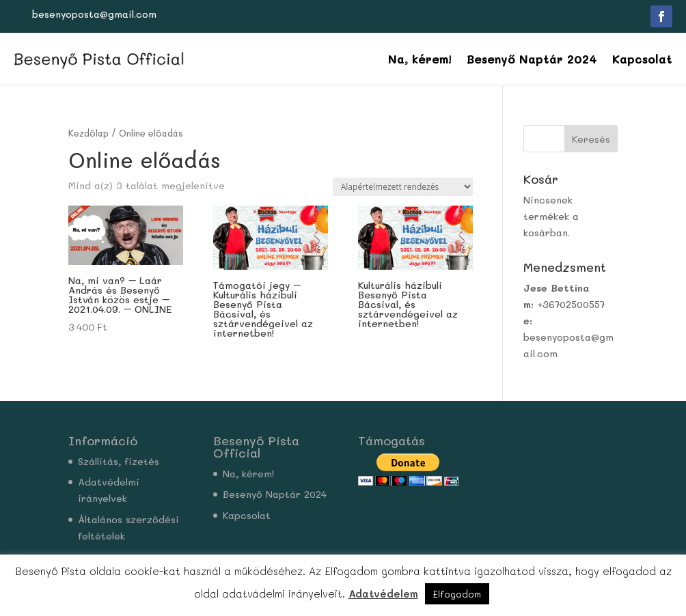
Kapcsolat (642, 59)
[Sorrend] (403, 187)
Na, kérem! (420, 59)
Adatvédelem (383, 593)
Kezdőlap (88, 133)
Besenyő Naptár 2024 (532, 59)
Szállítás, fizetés (119, 461)
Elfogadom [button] (457, 594)
